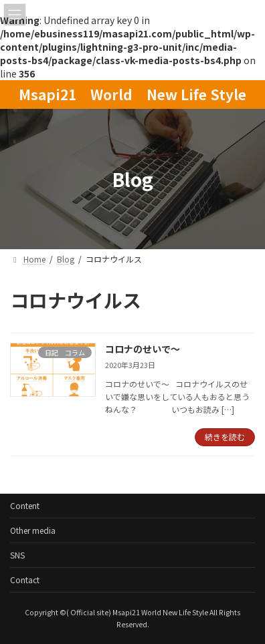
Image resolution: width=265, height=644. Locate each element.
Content (25, 505)
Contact (25, 580)
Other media (33, 530)
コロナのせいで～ (143, 349)
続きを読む (225, 437)
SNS (17, 555)
